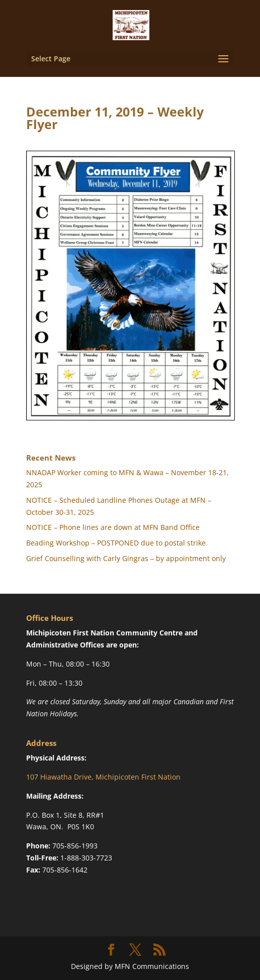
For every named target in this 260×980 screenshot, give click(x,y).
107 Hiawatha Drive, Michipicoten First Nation (103, 777)
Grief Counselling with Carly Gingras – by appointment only (126, 558)
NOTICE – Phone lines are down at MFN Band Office (113, 527)
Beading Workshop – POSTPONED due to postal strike (116, 543)
